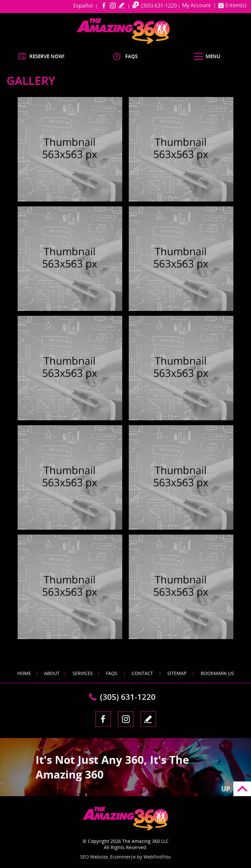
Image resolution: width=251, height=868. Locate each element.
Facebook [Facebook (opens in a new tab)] (104, 5)
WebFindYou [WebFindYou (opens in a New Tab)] (157, 857)
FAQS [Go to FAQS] (112, 673)
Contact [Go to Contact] (142, 673)
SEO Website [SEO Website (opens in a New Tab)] (94, 857)
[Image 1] (70, 149)
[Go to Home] (136, 42)
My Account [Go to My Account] (196, 5)
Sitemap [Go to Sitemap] (177, 673)
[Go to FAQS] (124, 56)
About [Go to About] (52, 673)
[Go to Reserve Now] (41, 56)
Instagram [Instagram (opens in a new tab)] (113, 5)
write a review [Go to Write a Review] (121, 5)
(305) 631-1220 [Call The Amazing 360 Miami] (159, 6)
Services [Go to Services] (83, 673)
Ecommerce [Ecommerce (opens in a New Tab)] (123, 857)
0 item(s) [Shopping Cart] (236, 5)
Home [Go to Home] (24, 673)
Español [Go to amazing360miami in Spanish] (83, 6)
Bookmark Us (217, 673)
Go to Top (242, 789)
